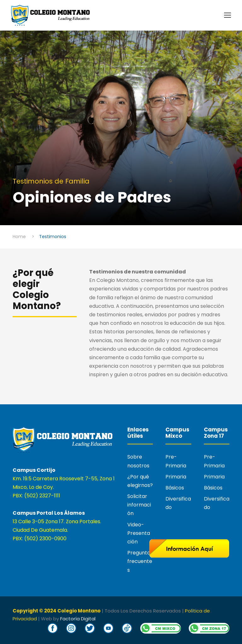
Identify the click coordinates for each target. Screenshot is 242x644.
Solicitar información (139, 505)
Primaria (176, 477)
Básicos (175, 488)
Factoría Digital (78, 619)
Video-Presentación (139, 533)
